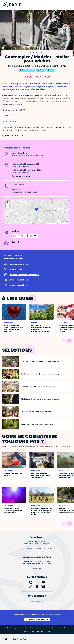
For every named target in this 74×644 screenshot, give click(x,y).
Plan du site (46, 631)
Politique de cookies (31, 631)
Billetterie (16, 189)
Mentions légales (13, 628)
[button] (36, 209)
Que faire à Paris (20, 639)
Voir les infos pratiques (37, 77)
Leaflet (49, 223)
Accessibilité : (36, 628)
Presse (55, 628)
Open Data (63, 628)
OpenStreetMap (60, 223)
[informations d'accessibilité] (25, 236)
